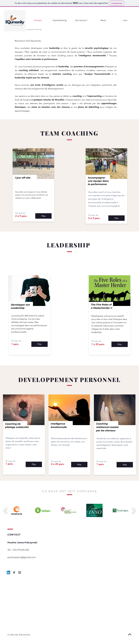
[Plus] (43, 216)
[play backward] (5, 510)
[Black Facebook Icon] (14, 572)
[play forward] (134, 510)
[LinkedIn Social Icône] (8, 572)
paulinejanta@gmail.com (22, 557)
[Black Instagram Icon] (20, 572)
